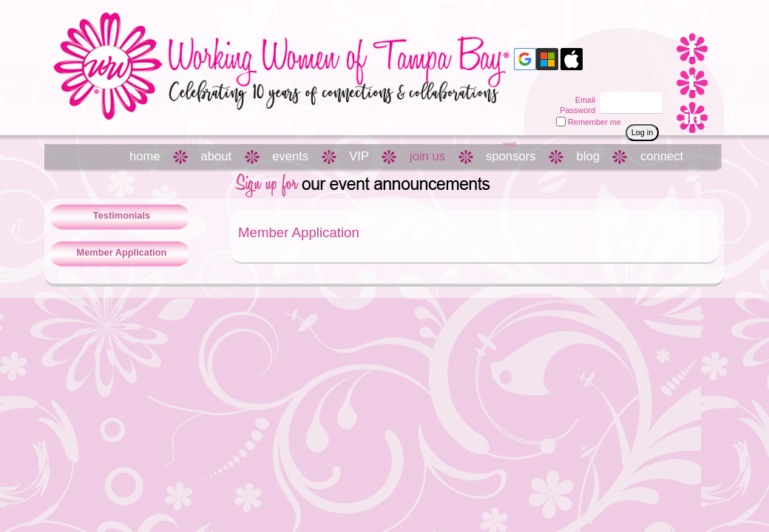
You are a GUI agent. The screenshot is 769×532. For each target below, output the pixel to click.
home (145, 156)
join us (427, 156)
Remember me (594, 122)
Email (583, 100)
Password (575, 110)
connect (662, 156)
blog (588, 156)
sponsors (511, 156)
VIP (359, 156)
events (290, 156)
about (217, 156)
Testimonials (122, 215)
